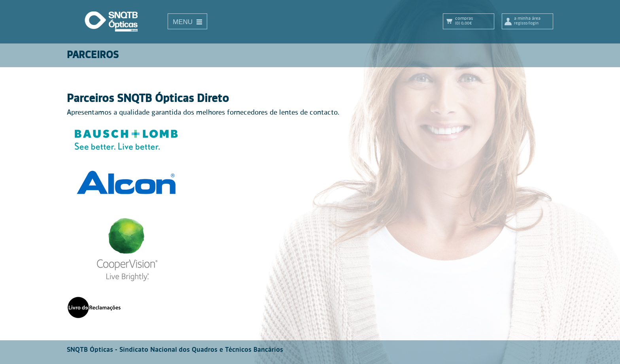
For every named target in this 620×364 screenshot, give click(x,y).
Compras (474, 21)
